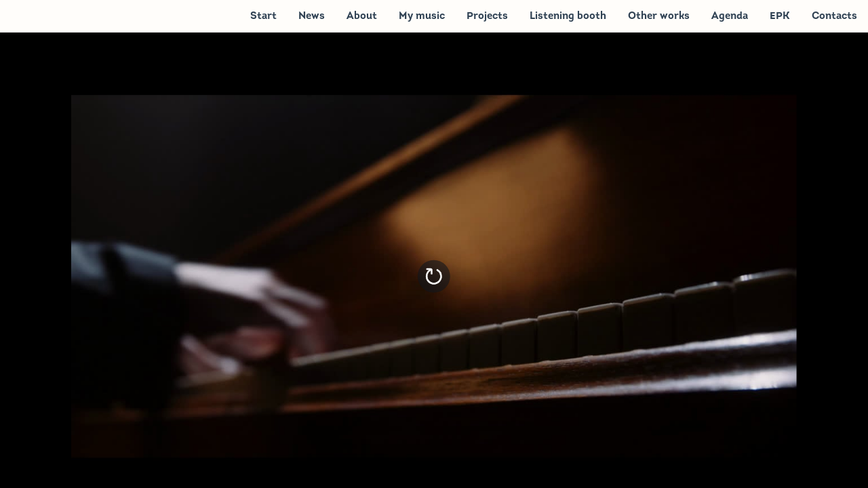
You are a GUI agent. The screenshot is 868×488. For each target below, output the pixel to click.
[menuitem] (263, 16)
